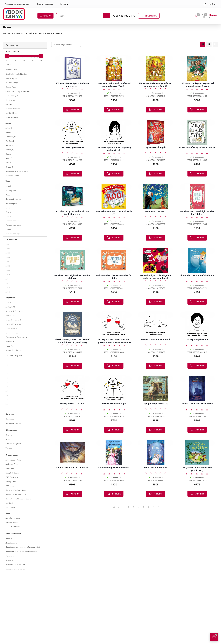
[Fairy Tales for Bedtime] (156, 452)
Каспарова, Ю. (12, 333)
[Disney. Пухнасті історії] (72, 388)
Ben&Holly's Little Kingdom (16, 74)
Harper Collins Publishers (16, 495)
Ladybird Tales (11, 113)
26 (7, 395)
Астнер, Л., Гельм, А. (14, 311)
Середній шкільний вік (15, 569)
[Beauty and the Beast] (156, 196)
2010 (8, 275)
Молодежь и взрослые (15, 564)
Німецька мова (12, 522)
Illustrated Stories (13, 109)
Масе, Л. (9, 346)
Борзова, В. (10, 315)
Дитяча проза (11, 203)
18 (7, 382)
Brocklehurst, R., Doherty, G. (17, 171)
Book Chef (10, 468)
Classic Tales (11, 87)
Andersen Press (12, 464)
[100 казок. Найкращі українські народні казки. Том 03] (197, 68)
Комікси (9, 230)
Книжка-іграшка (12, 221)
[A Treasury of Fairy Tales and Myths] (197, 132)
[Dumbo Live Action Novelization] (197, 388)
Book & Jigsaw (11, 78)
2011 (8, 279)
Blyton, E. (9, 154)
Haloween (10, 419)
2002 (8, 244)
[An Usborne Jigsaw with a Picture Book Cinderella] (72, 196)
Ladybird (9, 503)
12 (7, 369)
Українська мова (13, 527)
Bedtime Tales (11, 70)
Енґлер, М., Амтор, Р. (14, 324)
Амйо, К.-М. (10, 307)
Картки (9, 212)
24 (7, 391)
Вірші (8, 195)
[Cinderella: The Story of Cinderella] (197, 260)
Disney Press (11, 481)
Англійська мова (13, 518)
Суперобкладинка (13, 444)
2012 (8, 283)
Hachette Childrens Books (16, 490)
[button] (134, 16)
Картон (9, 435)
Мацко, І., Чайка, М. (14, 350)
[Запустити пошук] (107, 16)
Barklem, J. (10, 141)
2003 (8, 249)
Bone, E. (9, 158)
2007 (8, 262)
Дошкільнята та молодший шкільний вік (23, 547)
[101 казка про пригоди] (72, 132)
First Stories (10, 100)
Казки (8, 208)
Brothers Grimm (12, 176)
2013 (8, 288)
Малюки (9, 560)
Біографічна (11, 190)
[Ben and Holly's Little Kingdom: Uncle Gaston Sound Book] (156, 260)
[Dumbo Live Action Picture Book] (72, 452)
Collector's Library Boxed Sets (18, 91)
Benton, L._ (10, 150)
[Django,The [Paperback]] (156, 388)
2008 (8, 266)
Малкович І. (11, 342)
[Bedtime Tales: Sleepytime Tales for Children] (114, 260)
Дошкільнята (11, 543)
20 (7, 387)
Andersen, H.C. (12, 137)
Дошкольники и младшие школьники (22, 551)
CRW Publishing (12, 477)
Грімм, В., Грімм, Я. (13, 320)
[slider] (7, 56)
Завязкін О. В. (11, 329)
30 (7, 404)
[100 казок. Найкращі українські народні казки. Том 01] (114, 68)
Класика (9, 216)
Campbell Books (12, 473)
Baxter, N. (10, 145)
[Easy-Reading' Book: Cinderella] (114, 452)
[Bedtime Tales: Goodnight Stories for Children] (197, 196)
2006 (8, 257)
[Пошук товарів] (83, 16)
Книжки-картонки (13, 225)
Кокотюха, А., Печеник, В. (16, 337)
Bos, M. (9, 163)
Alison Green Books (13, 460)
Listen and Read (12, 117)
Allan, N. (9, 128)
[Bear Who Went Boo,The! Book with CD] (114, 196)
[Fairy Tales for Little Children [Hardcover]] (197, 452)
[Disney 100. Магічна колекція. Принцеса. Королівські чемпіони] (114, 324)
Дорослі (9, 538)
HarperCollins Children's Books (18, 499)
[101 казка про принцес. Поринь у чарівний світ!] (114, 132)
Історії (8, 186)
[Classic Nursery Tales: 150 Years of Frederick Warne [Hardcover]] (72, 324)
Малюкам (10, 556)
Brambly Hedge (12, 83)
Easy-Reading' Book (13, 96)
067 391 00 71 (124, 16)
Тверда (9, 448)
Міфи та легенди (13, 234)
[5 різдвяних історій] (156, 132)
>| (159, 507)
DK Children (10, 486)
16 (7, 378)
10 (7, 365)
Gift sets (9, 104)
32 (7, 408)
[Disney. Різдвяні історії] (114, 388)
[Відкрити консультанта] (214, 637)
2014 (8, 292)
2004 (8, 253)
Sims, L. (9, 302)
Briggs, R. (9, 167)
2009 (8, 270)
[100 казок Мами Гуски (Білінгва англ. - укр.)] (72, 68)
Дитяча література (13, 199)
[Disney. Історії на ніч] (197, 324)
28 (7, 400)
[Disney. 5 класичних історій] (156, 324)
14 (7, 374)
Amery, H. (10, 132)
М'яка (8, 439)
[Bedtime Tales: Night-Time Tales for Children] (72, 260)
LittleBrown (10, 508)
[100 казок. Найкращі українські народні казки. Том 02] (156, 68)
